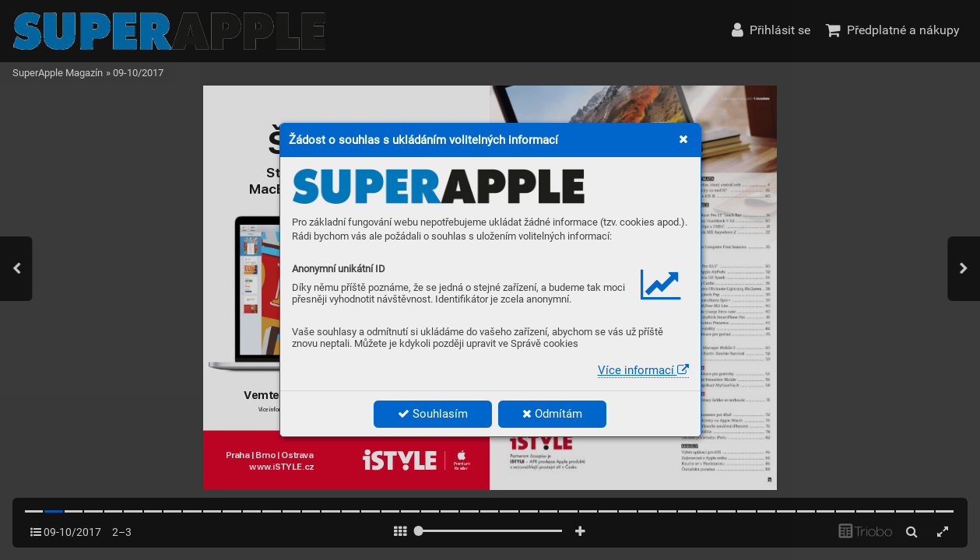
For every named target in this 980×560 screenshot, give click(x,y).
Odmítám (552, 414)
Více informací (643, 370)
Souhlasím (433, 414)
